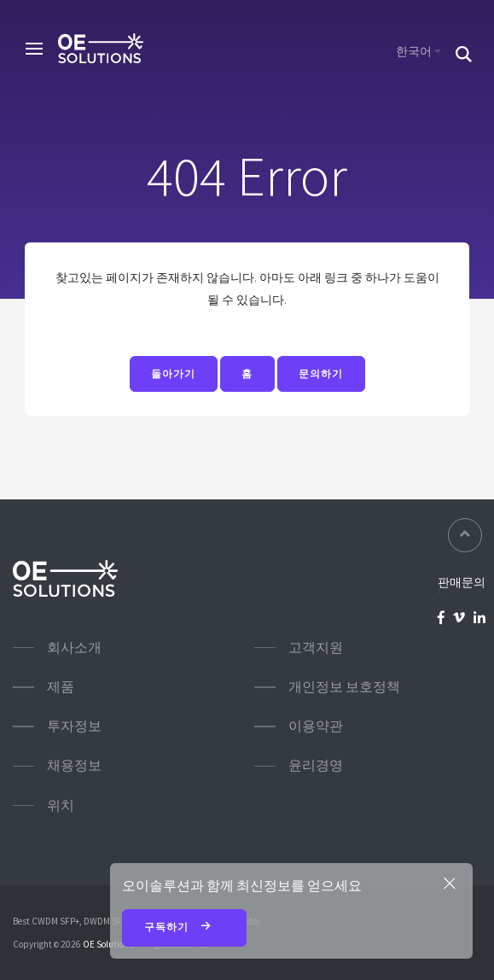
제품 (61, 687)
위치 (61, 805)
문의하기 (321, 374)
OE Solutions (108, 944)
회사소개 (74, 647)
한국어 (414, 51)
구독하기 (185, 928)
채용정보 (74, 765)
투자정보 (74, 726)
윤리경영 (316, 765)
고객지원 (316, 647)
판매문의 (462, 582)
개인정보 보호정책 (344, 687)
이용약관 (316, 726)
